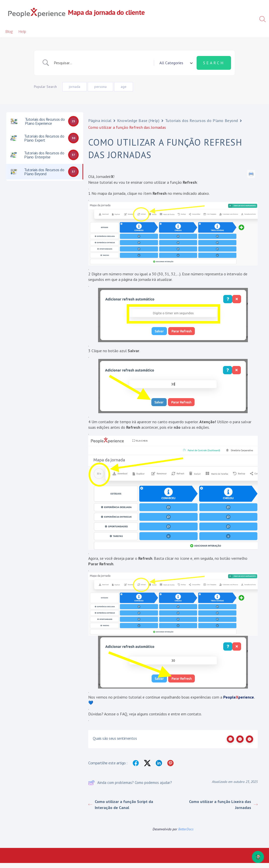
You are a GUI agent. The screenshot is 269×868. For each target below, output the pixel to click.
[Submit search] (214, 63)
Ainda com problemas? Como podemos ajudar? (130, 783)
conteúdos (158, 714)
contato (194, 714)
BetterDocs (186, 829)
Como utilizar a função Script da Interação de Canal (121, 804)
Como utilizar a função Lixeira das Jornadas (223, 804)
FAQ (124, 714)
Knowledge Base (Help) (138, 120)
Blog (9, 31)
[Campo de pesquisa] (102, 63)
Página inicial (100, 120)
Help (22, 31)
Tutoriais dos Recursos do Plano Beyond (202, 120)
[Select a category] (175, 63)
